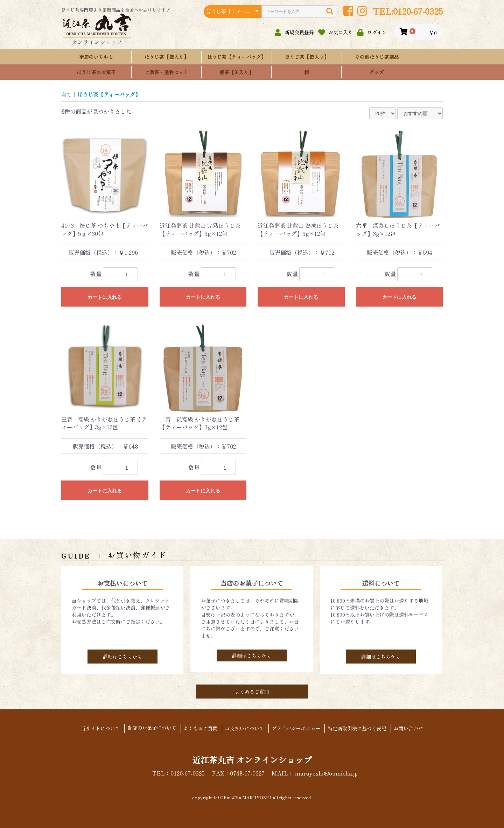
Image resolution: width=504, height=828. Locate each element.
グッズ (377, 72)
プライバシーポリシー (297, 729)
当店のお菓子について (149, 728)
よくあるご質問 (252, 692)
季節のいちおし (96, 57)
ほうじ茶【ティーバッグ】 (237, 57)
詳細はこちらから (122, 657)
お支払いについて (245, 729)
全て (67, 94)
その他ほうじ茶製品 (377, 57)
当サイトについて (96, 729)
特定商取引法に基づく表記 (360, 729)
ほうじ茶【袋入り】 (167, 57)
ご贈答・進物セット (167, 72)
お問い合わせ (413, 729)
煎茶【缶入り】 (237, 72)
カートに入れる (105, 297)
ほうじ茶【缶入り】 (307, 57)
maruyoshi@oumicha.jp (326, 772)
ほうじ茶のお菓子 (96, 72)
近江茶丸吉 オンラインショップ (252, 759)
